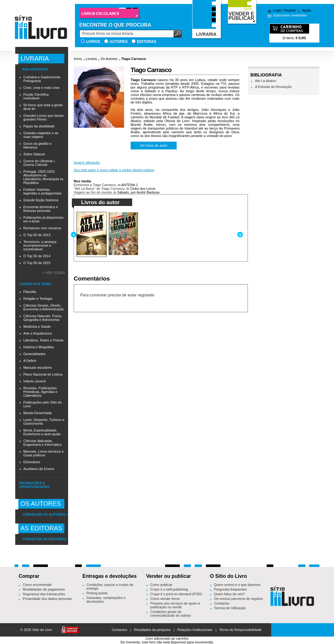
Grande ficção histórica (41, 200)
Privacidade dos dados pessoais (47, 599)
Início (78, 59)
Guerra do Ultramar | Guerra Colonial (39, 163)
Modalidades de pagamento (44, 589)
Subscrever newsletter (290, 15)
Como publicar (161, 585)
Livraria (91, 59)
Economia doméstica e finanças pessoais (41, 209)
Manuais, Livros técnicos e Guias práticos (44, 453)
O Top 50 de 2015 (37, 263)
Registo (290, 10)
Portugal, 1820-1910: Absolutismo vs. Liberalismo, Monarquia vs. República (44, 177)
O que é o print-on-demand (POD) (176, 594)
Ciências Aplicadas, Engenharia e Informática (42, 443)
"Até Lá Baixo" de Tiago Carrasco (99, 189)
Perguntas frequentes (230, 589)
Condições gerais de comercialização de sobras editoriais (170, 615)
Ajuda (306, 10)
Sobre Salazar (34, 154)
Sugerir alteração (87, 162)
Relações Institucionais (195, 630)
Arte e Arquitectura (37, 333)
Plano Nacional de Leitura (43, 374)
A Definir (30, 361)
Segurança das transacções (44, 594)
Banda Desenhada (37, 413)
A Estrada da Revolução (273, 87)
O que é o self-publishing (169, 589)
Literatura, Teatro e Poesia (43, 340)
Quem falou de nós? (229, 594)
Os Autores (109, 59)
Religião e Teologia (38, 299)
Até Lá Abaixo (266, 81)
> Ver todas (54, 273)
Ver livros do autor (154, 145)
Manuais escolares (38, 368)
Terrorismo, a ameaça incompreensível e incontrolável (40, 245)
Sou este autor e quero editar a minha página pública (114, 170)
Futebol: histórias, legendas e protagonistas (42, 191)
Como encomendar (37, 585)
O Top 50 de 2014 (37, 256)
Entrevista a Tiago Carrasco (95, 185)
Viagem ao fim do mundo (93, 192)
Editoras (146, 42)
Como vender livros (165, 599)
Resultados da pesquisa (152, 630)
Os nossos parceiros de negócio (238, 599)
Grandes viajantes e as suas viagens (41, 135)
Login (277, 10)
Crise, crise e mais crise (42, 88)
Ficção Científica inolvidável (36, 96)
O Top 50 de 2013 (37, 235)
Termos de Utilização (230, 608)
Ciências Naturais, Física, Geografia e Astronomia (43, 318)
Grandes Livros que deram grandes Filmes (44, 117)
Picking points (97, 593)
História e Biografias (39, 347)
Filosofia (30, 292)
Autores (118, 42)
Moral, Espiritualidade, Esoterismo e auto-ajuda (42, 432)
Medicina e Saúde (37, 327)
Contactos (222, 603)
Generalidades (35, 354)
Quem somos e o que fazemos (237, 585)
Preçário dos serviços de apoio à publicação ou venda (175, 605)
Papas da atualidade (39, 126)
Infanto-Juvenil (35, 381)
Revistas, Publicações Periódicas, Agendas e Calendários (40, 392)
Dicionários (32, 462)
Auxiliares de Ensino (39, 469)
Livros (93, 42)
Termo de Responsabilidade (240, 630)
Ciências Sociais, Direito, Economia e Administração (44, 307)
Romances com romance (42, 228)
